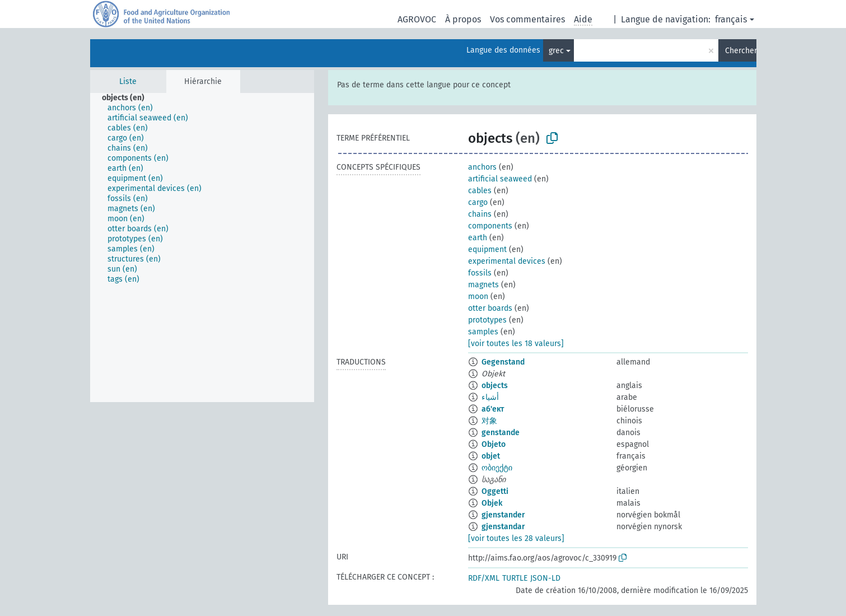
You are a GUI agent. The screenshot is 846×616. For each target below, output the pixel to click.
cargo (478, 202)
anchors (482, 167)
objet (491, 456)
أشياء (490, 397)
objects (495, 386)
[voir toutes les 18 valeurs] (516, 344)
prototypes (487, 320)
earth (478, 238)
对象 (489, 421)
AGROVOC (417, 19)
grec (556, 51)
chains (480, 214)
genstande (501, 433)
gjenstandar (503, 527)
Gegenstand (503, 362)
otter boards (490, 308)
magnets (483, 285)
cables (480, 191)
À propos (463, 19)
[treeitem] (128, 98)
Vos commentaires (527, 19)
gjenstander (503, 515)
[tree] (202, 248)
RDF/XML (484, 578)
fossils (480, 273)
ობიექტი (497, 468)
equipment (487, 249)
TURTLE (515, 578)
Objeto (494, 444)
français (731, 19)
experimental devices (507, 261)
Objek (492, 503)
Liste (128, 81)
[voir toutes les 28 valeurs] (516, 538)
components (490, 226)
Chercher (741, 51)
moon (478, 297)
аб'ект (493, 409)
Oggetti (495, 491)
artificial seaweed (500, 179)
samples (483, 332)
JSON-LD (545, 578)
